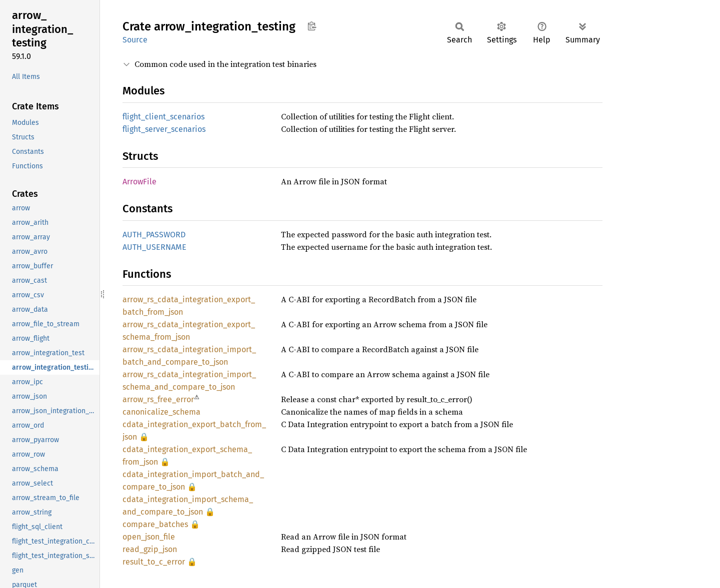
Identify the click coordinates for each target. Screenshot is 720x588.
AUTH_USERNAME (154, 247)
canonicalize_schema (161, 412)
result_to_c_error (154, 562)
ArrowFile (139, 182)
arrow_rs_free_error (158, 399)
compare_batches (155, 524)
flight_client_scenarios (163, 117)
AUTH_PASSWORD (154, 235)
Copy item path (312, 26)
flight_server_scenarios (164, 129)
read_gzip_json (150, 549)
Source (135, 40)
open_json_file (149, 537)
